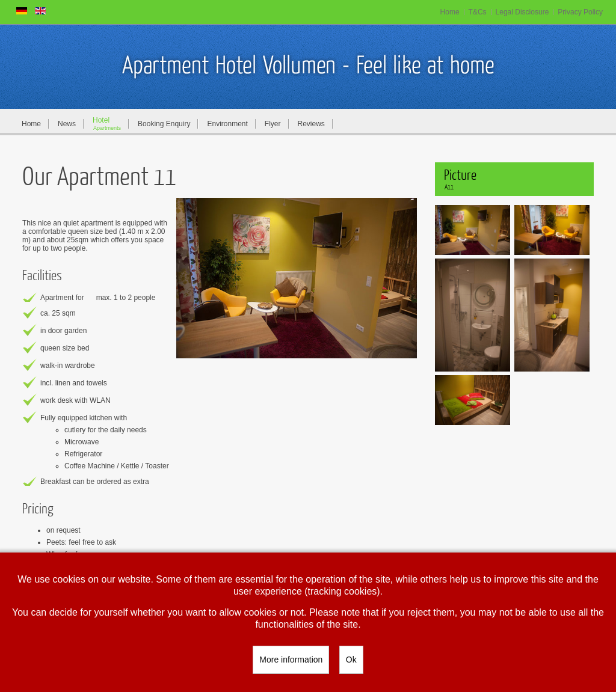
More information (291, 660)
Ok (351, 660)
